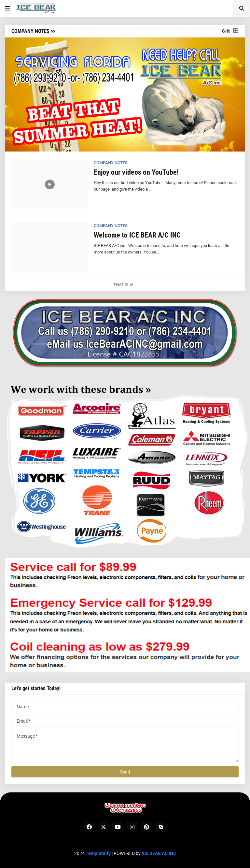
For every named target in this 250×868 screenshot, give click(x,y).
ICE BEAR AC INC (159, 853)
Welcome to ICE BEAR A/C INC (137, 235)
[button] (7, 8)
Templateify (98, 853)
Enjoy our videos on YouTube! (136, 172)
